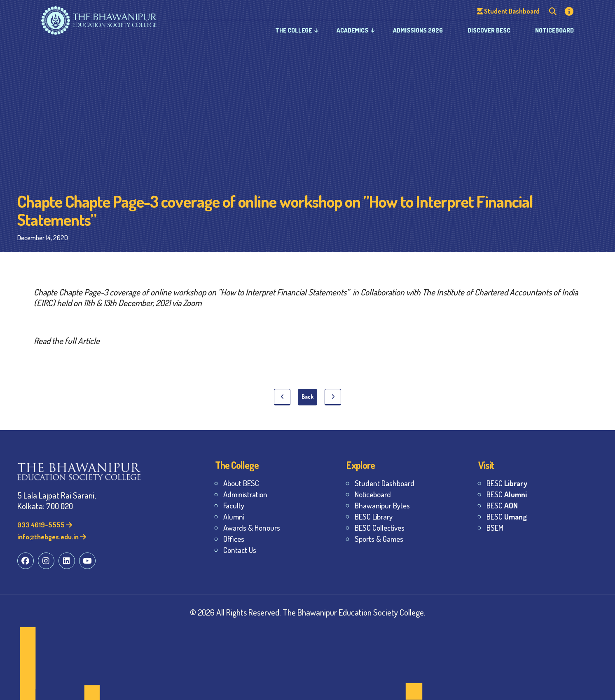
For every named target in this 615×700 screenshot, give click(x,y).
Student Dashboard (385, 483)
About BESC (241, 483)
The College (293, 30)
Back (307, 397)
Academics (352, 30)
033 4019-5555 (45, 525)
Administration (245, 494)
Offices (234, 539)
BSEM (495, 528)
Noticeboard (554, 30)
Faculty (234, 505)
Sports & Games (379, 539)
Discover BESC (489, 30)
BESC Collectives (380, 528)
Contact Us (240, 550)
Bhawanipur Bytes (382, 505)
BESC (507, 483)
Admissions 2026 (418, 30)
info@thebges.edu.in (52, 537)
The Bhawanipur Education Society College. (354, 612)
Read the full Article (67, 341)
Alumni (234, 516)
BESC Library (374, 516)
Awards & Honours (252, 528)
